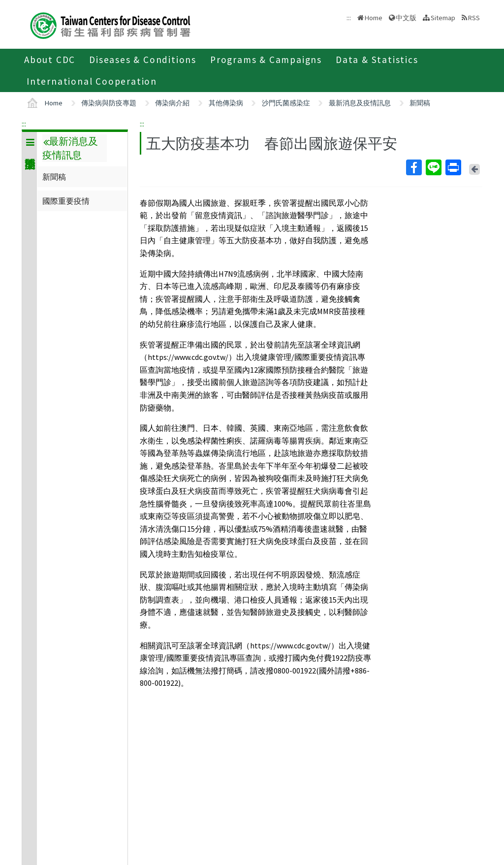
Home (374, 18)
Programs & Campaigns (266, 60)
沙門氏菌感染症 (286, 103)
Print (453, 167)
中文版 (406, 18)
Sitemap (443, 18)
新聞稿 (420, 103)
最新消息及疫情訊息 (360, 103)
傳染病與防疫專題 (109, 103)
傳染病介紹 (172, 103)
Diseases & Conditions (143, 60)
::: (24, 124)
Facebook (413, 167)
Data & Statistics (377, 60)
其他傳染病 (226, 103)
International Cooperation (92, 81)
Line (433, 167)
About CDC (50, 60)
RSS (474, 18)
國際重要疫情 (66, 201)
